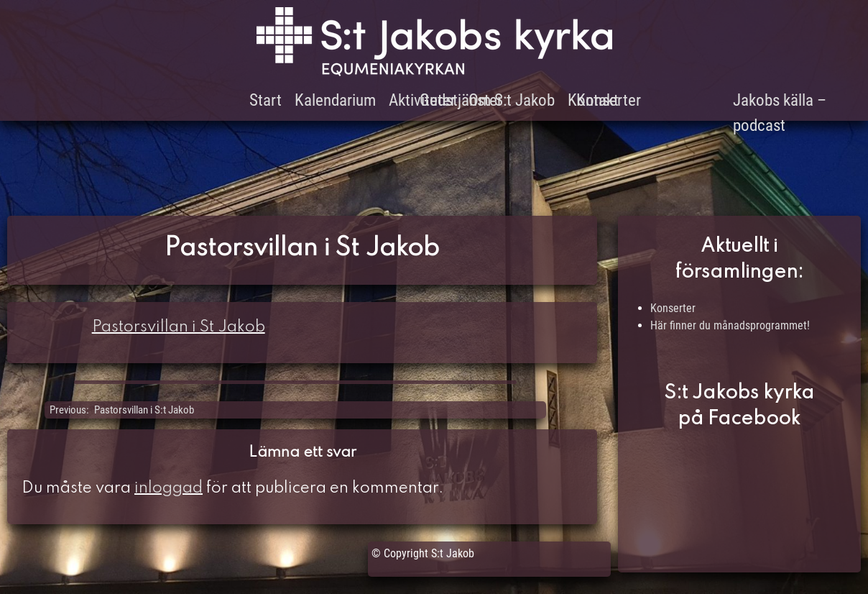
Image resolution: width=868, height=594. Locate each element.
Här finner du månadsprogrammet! (730, 325)
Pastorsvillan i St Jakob (179, 327)
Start (266, 100)
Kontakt (593, 100)
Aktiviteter (422, 100)
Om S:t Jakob (512, 100)
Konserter (673, 308)
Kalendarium (335, 100)
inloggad (168, 488)
